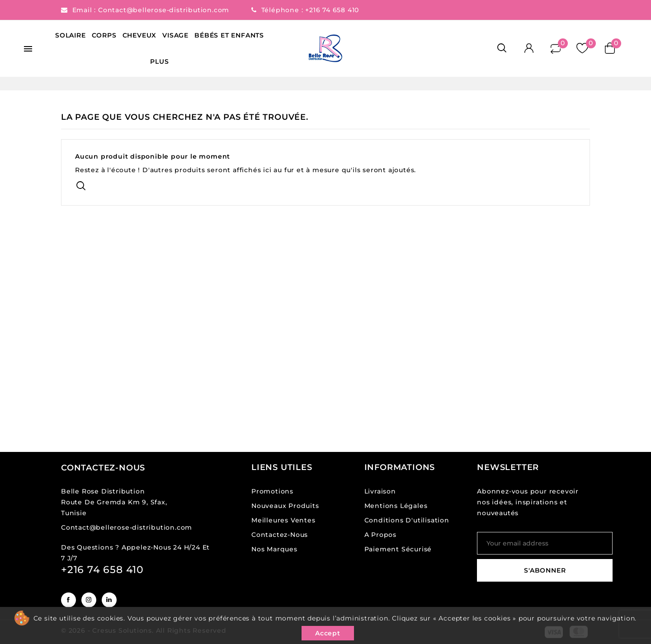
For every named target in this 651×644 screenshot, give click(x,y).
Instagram (89, 600)
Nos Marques (274, 549)
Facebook (68, 600)
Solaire (71, 35)
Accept (328, 633)
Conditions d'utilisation (407, 520)
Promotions (272, 491)
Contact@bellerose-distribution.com (165, 10)
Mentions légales (396, 506)
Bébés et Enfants (229, 35)
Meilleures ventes (283, 520)
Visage (175, 35)
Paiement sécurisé (398, 549)
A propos (380, 535)
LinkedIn (109, 600)
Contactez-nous (103, 468)
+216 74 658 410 (332, 10)
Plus (159, 61)
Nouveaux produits (285, 506)
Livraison (380, 491)
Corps (104, 35)
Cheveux (140, 35)
